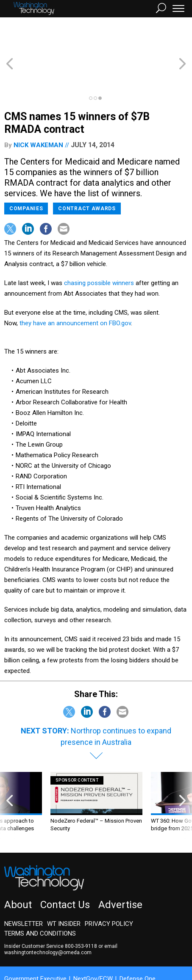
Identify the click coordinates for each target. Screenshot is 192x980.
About (18, 874)
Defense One (138, 948)
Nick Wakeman (38, 115)
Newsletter (24, 893)
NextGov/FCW (93, 948)
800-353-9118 (81, 916)
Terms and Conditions (40, 903)
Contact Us (65, 874)
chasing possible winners (99, 253)
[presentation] (10, 775)
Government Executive (35, 948)
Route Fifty (26, 956)
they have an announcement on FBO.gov (75, 293)
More (87, 956)
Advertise (120, 874)
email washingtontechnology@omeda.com (61, 919)
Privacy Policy (109, 893)
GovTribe (61, 956)
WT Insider (64, 893)
